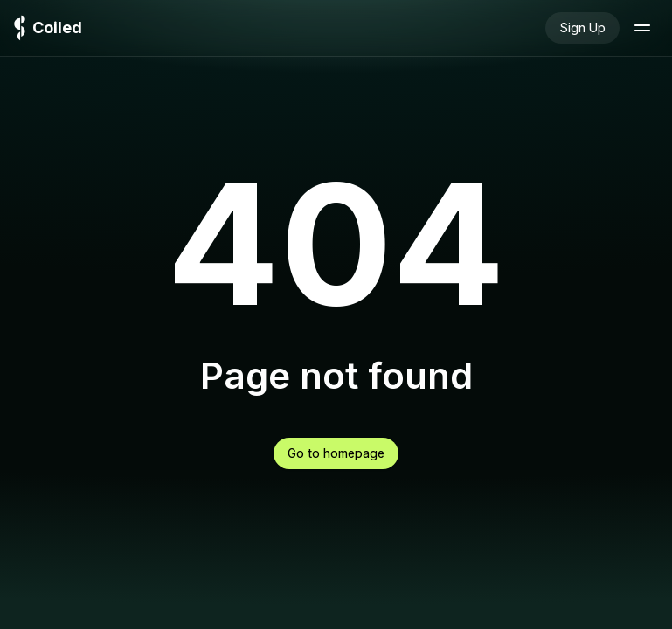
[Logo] (48, 28)
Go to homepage (336, 453)
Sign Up (582, 28)
